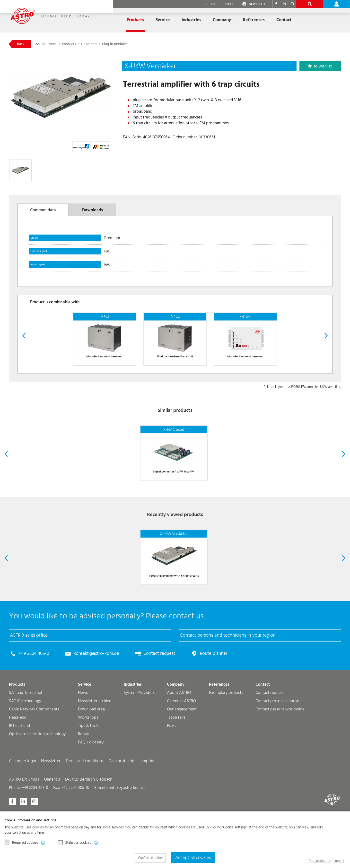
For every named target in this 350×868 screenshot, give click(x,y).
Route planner (223, 702)
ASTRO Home (54, 45)
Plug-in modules (129, 45)
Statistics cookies (74, 843)
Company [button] (222, 20)
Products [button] (135, 20)
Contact (263, 733)
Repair (84, 782)
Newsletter (51, 809)
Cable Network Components (34, 757)
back (23, 45)
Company (176, 733)
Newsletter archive (95, 749)
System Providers (139, 741)
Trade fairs (176, 766)
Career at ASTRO (181, 749)
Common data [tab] (43, 213)
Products (79, 45)
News (83, 741)
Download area (91, 757)
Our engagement (182, 757)
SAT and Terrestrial (26, 741)
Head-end (100, 45)
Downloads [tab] (92, 213)
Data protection (123, 809)
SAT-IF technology (25, 749)
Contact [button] (284, 20)
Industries (133, 733)
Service (85, 733)
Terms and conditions (85, 809)
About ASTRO (179, 741)
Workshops (88, 766)
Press (172, 774)
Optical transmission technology (37, 782)
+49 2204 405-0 (35, 702)
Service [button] (163, 20)
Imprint (148, 809)
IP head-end (20, 774)
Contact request (167, 702)
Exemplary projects (226, 741)
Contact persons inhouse (277, 749)
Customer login (22, 809)
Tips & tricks (89, 774)
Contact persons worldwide (280, 757)
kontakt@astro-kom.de (101, 702)
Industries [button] (191, 20)
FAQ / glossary (91, 790)
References (254, 20)
